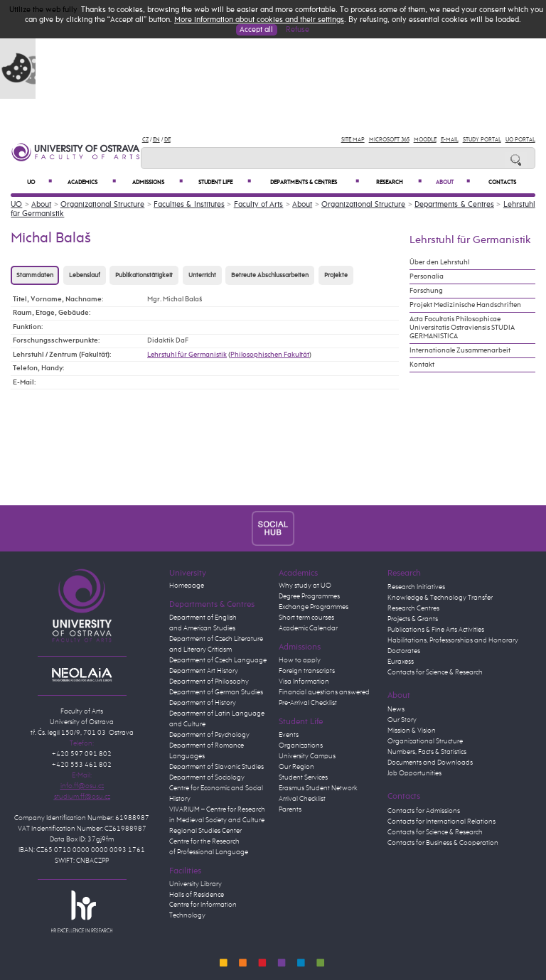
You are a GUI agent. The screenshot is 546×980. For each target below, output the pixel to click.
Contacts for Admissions (424, 811)
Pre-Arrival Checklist (308, 703)
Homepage (187, 586)
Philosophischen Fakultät (270, 355)
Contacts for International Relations (441, 822)
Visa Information (304, 682)
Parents (290, 809)
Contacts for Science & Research (435, 672)
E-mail (450, 140)
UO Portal (520, 140)
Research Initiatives (416, 587)
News (396, 709)
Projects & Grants (413, 619)
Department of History (203, 703)
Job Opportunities (414, 773)
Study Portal (482, 140)
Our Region (296, 767)
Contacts (502, 183)
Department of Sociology (207, 777)
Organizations (301, 745)
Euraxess (401, 662)
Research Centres (413, 608)
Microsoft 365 (389, 140)
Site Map (353, 140)
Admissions (157, 182)
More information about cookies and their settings (259, 20)
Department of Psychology (209, 735)
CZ (145, 140)
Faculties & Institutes (189, 204)
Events (289, 735)
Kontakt (422, 365)
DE (167, 140)
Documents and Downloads (430, 763)
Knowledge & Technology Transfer (440, 598)
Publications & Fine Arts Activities (436, 630)
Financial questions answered (324, 692)
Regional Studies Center (205, 831)
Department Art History (204, 671)
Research (399, 182)
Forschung (426, 291)
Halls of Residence (197, 895)
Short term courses (306, 618)
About (453, 182)
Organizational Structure (102, 204)
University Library (196, 884)
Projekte (336, 275)
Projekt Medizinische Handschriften (465, 305)
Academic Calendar (308, 628)
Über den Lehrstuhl (439, 262)
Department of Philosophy (209, 682)
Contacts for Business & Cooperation (443, 843)
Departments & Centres (314, 182)
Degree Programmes (309, 596)
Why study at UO (305, 586)
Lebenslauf (85, 275)
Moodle (425, 140)
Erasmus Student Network (318, 788)
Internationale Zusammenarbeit (460, 350)
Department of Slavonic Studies (216, 767)
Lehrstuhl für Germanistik (187, 355)
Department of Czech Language (218, 660)
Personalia (427, 276)
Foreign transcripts (307, 671)
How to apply (300, 660)
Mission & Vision (412, 731)
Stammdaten (35, 275)
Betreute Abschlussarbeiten (270, 275)
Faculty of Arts (259, 204)
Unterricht (202, 275)
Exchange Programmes (314, 607)
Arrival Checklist (302, 799)
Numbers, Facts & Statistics (427, 752)
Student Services (303, 777)
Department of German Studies (216, 692)
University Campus (307, 756)
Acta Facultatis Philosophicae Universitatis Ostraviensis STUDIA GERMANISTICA (462, 328)
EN (156, 140)
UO (39, 182)
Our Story (402, 720)
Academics (92, 182)
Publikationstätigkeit (144, 275)
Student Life (225, 182)
